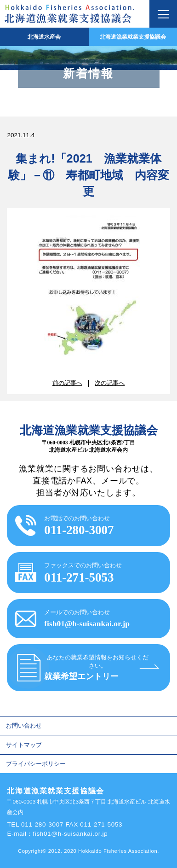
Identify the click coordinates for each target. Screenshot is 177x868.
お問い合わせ (24, 725)
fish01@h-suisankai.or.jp (70, 834)
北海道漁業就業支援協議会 (133, 37)
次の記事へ (110, 383)
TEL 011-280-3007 (35, 824)
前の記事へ (67, 383)
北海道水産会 (44, 37)
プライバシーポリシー (36, 764)
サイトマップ (24, 745)
